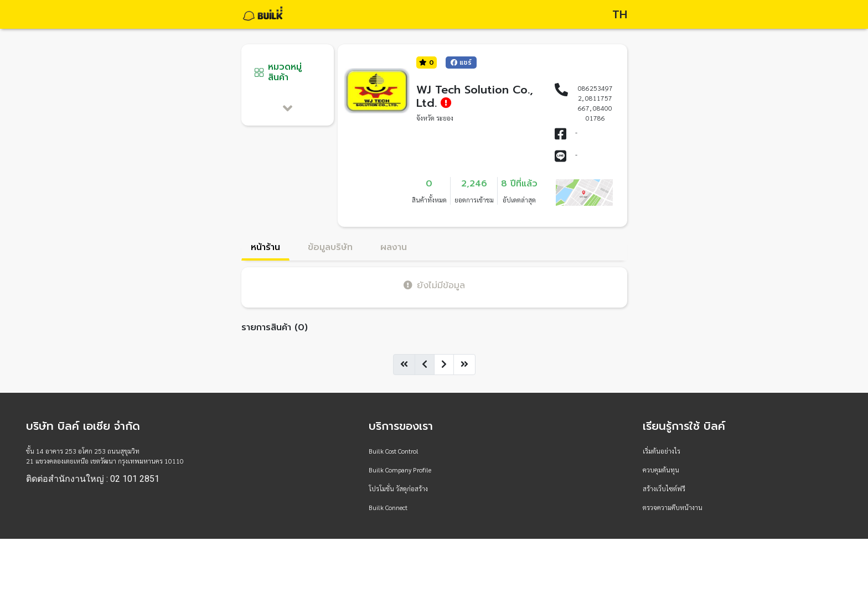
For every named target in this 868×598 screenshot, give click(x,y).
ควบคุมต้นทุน (661, 470)
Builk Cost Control (394, 451)
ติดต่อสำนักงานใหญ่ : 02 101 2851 (93, 479)
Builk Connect (388, 507)
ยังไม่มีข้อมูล (434, 285)
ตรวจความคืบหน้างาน (673, 507)
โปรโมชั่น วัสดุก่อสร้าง (398, 488)
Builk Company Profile (400, 470)
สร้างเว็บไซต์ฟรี (664, 488)
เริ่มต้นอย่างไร (662, 451)
